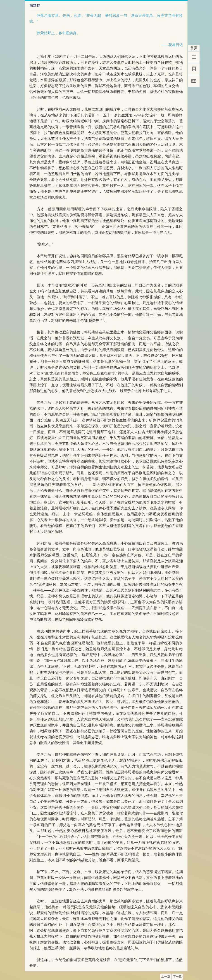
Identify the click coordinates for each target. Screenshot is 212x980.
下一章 (177, 977)
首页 (194, 48)
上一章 (166, 977)
